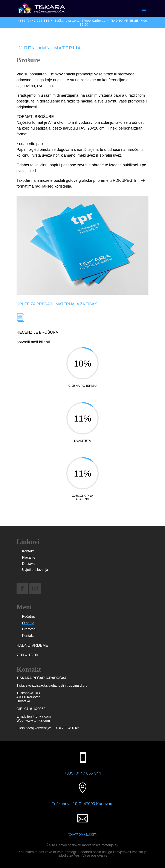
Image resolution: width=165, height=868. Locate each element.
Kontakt (28, 551)
